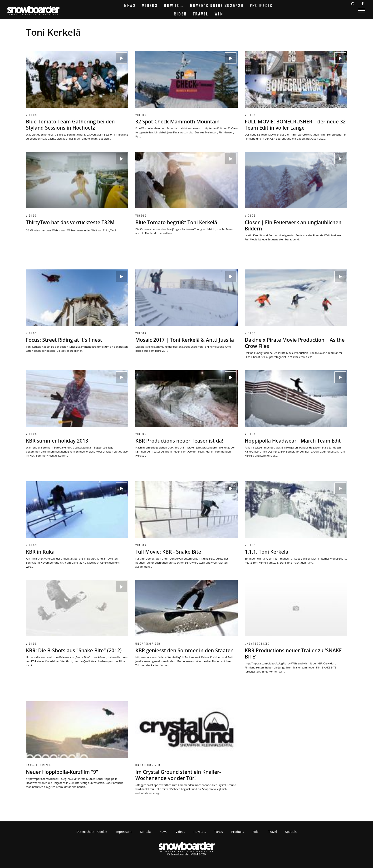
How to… (174, 5)
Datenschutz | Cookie (92, 832)
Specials (291, 832)
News (130, 5)
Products (261, 5)
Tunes (219, 832)
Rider (180, 14)
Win (219, 14)
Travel (201, 14)
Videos (150, 5)
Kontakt (145, 832)
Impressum (123, 832)
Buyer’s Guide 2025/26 (217, 5)
